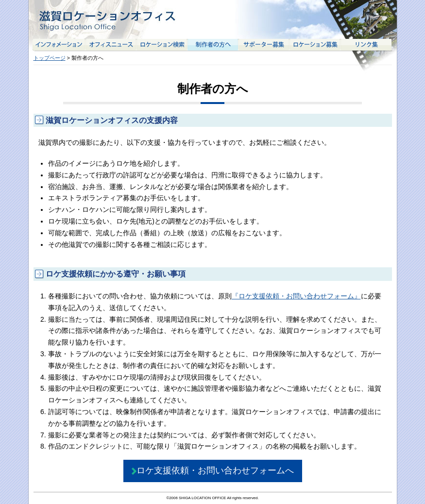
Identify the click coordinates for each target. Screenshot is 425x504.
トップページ (50, 58)
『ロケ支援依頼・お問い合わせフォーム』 (296, 296)
